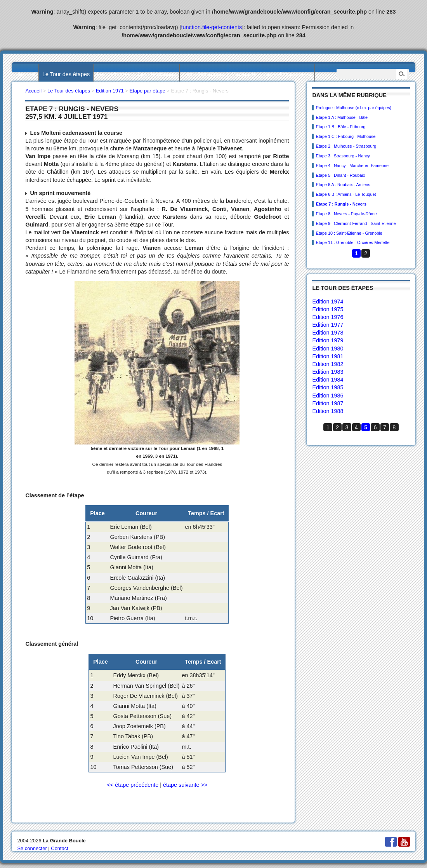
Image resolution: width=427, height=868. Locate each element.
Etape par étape (147, 91)
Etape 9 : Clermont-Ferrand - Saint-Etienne (356, 223)
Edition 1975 (328, 309)
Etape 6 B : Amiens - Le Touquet (346, 194)
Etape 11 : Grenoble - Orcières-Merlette (353, 242)
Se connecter (32, 848)
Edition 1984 (328, 380)
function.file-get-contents (212, 27)
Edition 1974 (328, 302)
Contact (60, 848)
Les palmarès (114, 74)
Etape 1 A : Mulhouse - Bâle (342, 117)
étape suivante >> (185, 785)
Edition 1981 (328, 356)
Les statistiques (157, 74)
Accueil (26, 74)
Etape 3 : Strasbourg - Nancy (343, 156)
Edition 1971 (110, 91)
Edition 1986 (328, 396)
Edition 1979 (328, 340)
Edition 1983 (328, 372)
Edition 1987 (328, 403)
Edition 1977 (328, 325)
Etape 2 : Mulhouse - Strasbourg (346, 146)
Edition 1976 (328, 317)
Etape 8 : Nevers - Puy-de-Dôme (346, 214)
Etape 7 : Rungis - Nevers (341, 204)
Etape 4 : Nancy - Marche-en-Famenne (352, 166)
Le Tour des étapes (66, 74)
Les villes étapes (204, 74)
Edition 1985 (328, 387)
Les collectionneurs (287, 74)
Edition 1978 (328, 333)
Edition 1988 (328, 411)
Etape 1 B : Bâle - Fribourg (341, 127)
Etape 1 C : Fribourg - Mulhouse (346, 136)
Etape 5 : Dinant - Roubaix (341, 175)
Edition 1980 (328, 349)
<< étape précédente (133, 785)
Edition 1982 (328, 364)
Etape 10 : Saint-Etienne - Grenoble (349, 233)
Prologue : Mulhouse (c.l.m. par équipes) (354, 108)
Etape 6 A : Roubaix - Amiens (343, 185)
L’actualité (244, 74)
